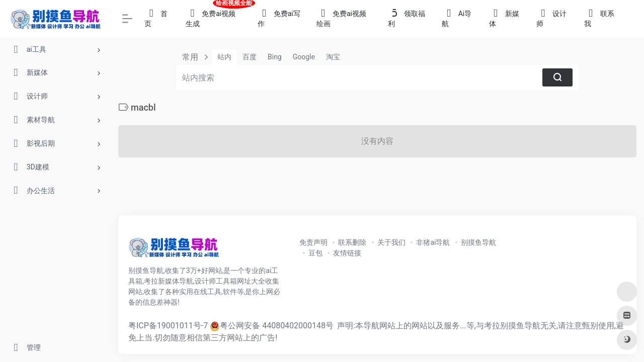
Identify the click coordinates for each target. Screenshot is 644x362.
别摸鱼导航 (478, 242)
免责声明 (313, 242)
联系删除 (352, 242)
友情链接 (347, 253)
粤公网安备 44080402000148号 (277, 326)
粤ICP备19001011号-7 (168, 326)
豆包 (315, 253)
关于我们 (391, 242)
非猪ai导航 (433, 242)
